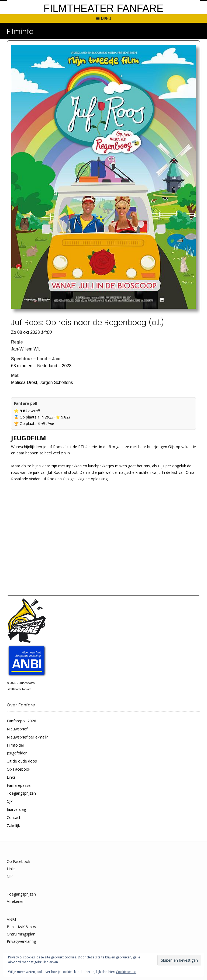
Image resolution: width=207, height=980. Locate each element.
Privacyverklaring (21, 941)
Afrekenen (16, 901)
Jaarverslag (16, 809)
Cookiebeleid (126, 972)
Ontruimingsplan (21, 934)
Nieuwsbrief (17, 729)
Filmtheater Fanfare (104, 8)
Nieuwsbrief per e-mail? (27, 737)
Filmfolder (15, 745)
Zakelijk (13, 826)
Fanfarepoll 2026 (21, 721)
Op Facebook (18, 769)
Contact (14, 817)
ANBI (11, 919)
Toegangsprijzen (21, 793)
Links (11, 777)
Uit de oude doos (22, 761)
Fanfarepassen (20, 785)
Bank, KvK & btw (21, 927)
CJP (10, 801)
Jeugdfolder (17, 753)
